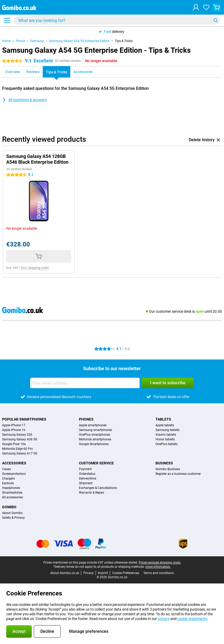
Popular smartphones (24, 419)
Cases (6, 469)
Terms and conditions (158, 573)
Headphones (11, 488)
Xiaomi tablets (166, 435)
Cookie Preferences (126, 573)
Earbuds (8, 483)
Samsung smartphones (95, 430)
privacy (164, 619)
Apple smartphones (93, 425)
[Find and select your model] (117, 20)
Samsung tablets (167, 430)
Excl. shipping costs (35, 268)
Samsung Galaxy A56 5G (20, 439)
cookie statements (192, 619)
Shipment (86, 483)
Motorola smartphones (95, 439)
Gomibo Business (168, 469)
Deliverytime (88, 478)
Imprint (103, 573)
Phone (20, 41)
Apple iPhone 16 (14, 430)
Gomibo (9, 507)
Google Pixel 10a (14, 444)
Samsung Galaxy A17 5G (20, 453)
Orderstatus (87, 474)
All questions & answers (24, 100)
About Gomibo (12, 513)
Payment (85, 469)
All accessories (13, 497)
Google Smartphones (94, 444)
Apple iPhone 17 (14, 425)
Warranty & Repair (92, 493)
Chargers (8, 478)
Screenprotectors (14, 474)
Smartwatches (12, 493)
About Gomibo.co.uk (65, 573)
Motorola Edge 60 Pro (17, 449)
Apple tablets (165, 425)
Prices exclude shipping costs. (160, 563)
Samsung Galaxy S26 (17, 435)
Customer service (96, 463)
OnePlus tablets (167, 444)
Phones (86, 419)
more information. (158, 567)
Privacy (89, 573)
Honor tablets (165, 439)
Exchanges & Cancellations (98, 488)
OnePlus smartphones (95, 435)
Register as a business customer (178, 474)
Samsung (37, 41)
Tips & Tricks (124, 41)
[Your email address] (85, 383)
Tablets (163, 419)
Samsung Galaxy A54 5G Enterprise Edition (79, 41)
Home (6, 41)
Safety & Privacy (13, 518)
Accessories (14, 463)
